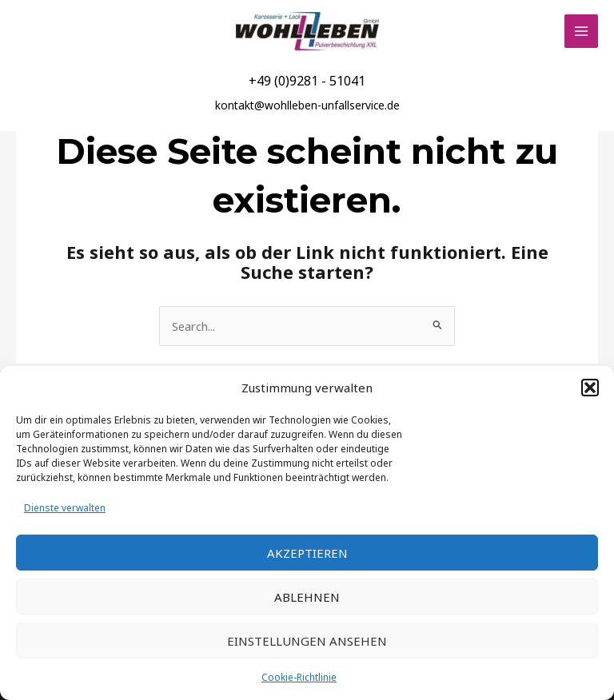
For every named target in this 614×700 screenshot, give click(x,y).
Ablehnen (307, 597)
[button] (590, 388)
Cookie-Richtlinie (299, 677)
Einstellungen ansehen (307, 641)
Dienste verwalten (65, 508)
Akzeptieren (307, 553)
